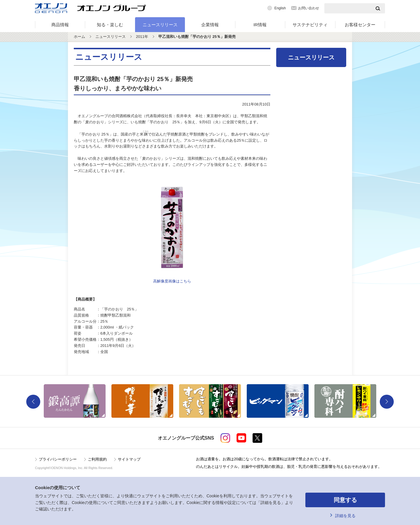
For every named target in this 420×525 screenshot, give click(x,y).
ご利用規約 (97, 459)
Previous (33, 402)
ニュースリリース (160, 25)
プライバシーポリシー (58, 459)
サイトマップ (129, 459)
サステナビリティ (310, 25)
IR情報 (260, 25)
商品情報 (60, 25)
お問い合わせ (309, 8)
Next (387, 402)
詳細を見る (345, 516)
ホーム (79, 37)
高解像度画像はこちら (172, 281)
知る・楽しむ (110, 25)
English (280, 8)
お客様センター (360, 25)
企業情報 (210, 25)
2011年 (142, 37)
